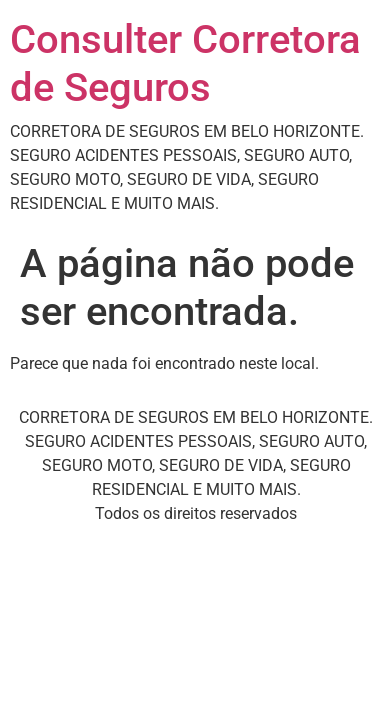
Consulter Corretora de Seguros (185, 63)
